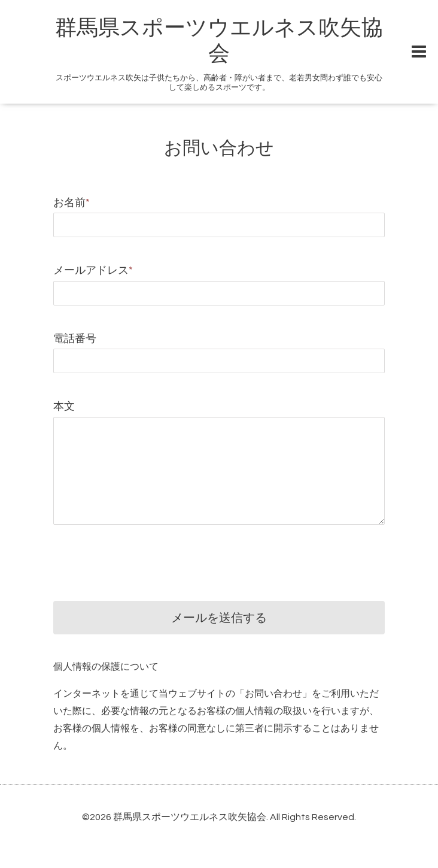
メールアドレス (93, 270)
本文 (64, 406)
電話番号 (75, 339)
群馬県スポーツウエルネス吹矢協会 (190, 817)
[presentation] (144, 554)
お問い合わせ (219, 148)
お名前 (72, 203)
